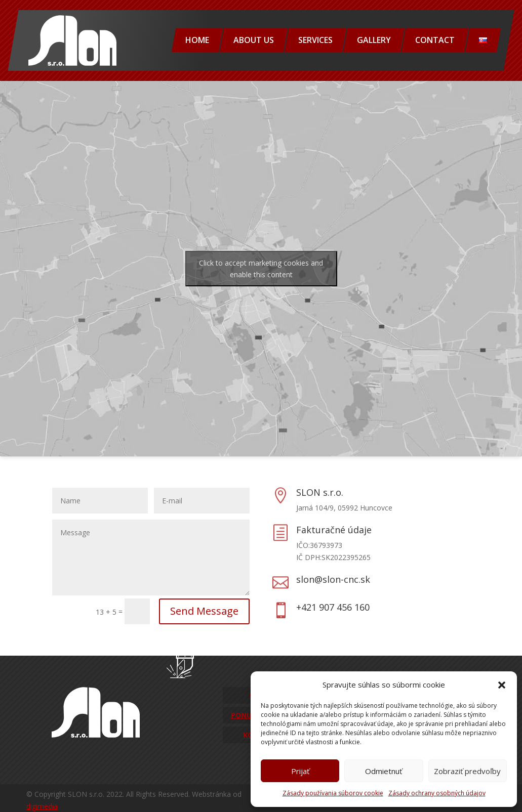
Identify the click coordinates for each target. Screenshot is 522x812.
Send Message (204, 611)
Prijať (300, 771)
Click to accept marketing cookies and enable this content (261, 269)
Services (315, 40)
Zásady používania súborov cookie (333, 793)
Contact (435, 40)
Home (197, 40)
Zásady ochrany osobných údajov (437, 793)
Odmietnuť (384, 771)
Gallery (374, 40)
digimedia (42, 806)
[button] (502, 685)
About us (254, 40)
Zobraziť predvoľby (467, 771)
